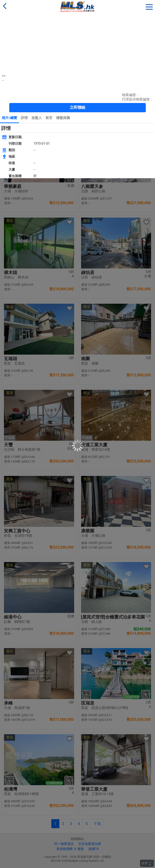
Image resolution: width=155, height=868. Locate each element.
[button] (149, 6)
